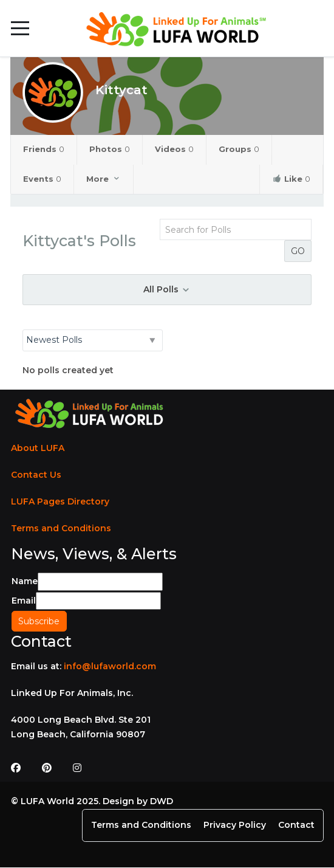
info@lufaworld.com (110, 666)
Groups (239, 149)
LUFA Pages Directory (60, 501)
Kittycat (121, 90)
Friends (44, 149)
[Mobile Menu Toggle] (20, 29)
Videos (174, 149)
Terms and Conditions (61, 528)
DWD (162, 801)
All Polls (167, 289)
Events (42, 179)
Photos (110, 149)
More (104, 179)
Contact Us (36, 475)
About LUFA (38, 448)
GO (298, 251)
